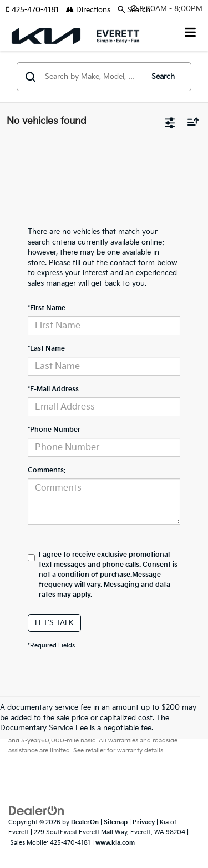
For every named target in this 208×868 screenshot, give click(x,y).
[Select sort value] (190, 121)
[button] (36, 10)
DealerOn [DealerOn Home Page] (85, 822)
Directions (88, 10)
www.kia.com (115, 843)
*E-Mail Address (53, 389)
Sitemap (116, 822)
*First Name (47, 308)
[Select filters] (170, 122)
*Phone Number (54, 430)
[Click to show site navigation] (191, 34)
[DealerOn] (37, 810)
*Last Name (46, 349)
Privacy (144, 822)
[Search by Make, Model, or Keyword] (92, 77)
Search (163, 77)
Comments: (47, 470)
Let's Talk (54, 623)
